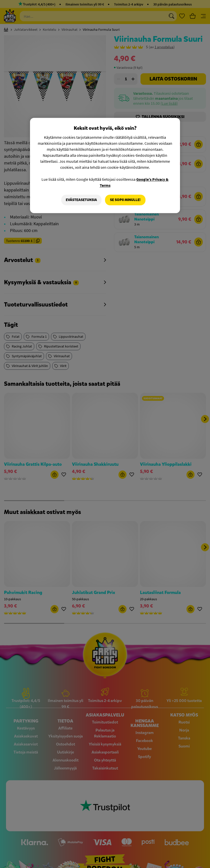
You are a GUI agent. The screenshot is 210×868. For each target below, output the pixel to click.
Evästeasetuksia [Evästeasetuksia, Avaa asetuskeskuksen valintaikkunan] (81, 200)
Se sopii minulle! (125, 200)
